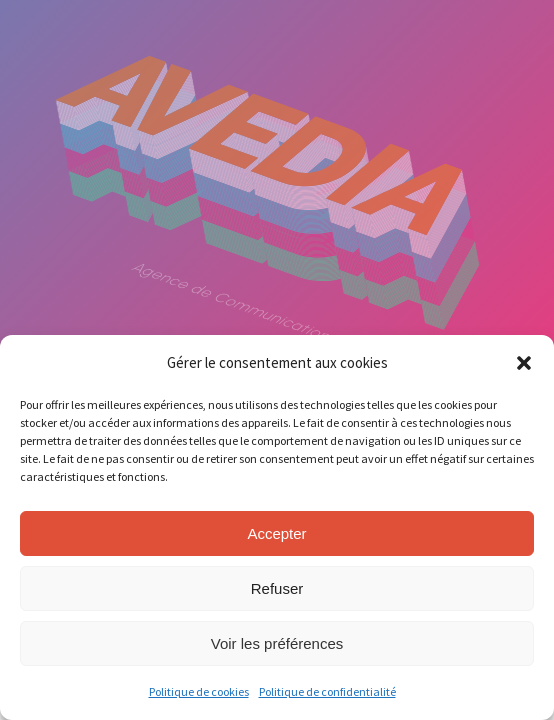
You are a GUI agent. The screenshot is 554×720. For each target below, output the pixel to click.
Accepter (276, 533)
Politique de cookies (199, 691)
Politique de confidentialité (327, 691)
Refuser (277, 588)
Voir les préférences (277, 643)
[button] (524, 363)
